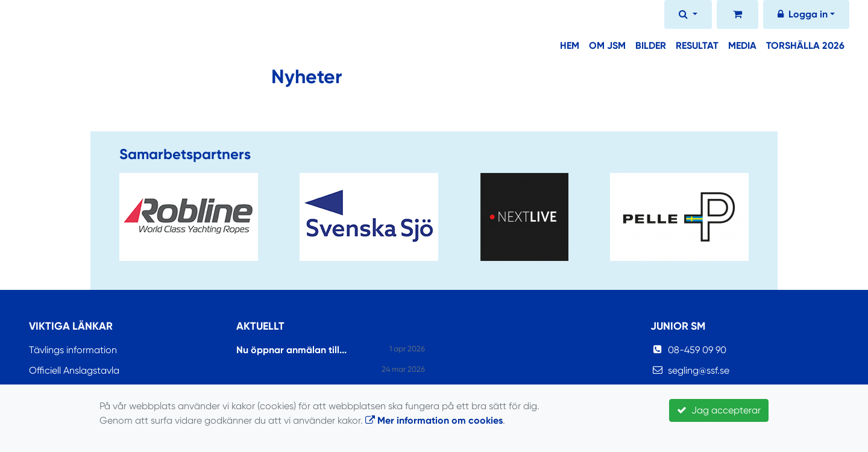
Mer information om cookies (434, 420)
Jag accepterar (719, 410)
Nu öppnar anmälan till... (291, 350)
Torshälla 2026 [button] (805, 46)
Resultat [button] (697, 46)
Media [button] (742, 46)
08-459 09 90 (697, 350)
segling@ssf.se (699, 370)
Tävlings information (73, 350)
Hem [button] (570, 46)
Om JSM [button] (607, 46)
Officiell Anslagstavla (74, 370)
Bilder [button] (651, 46)
